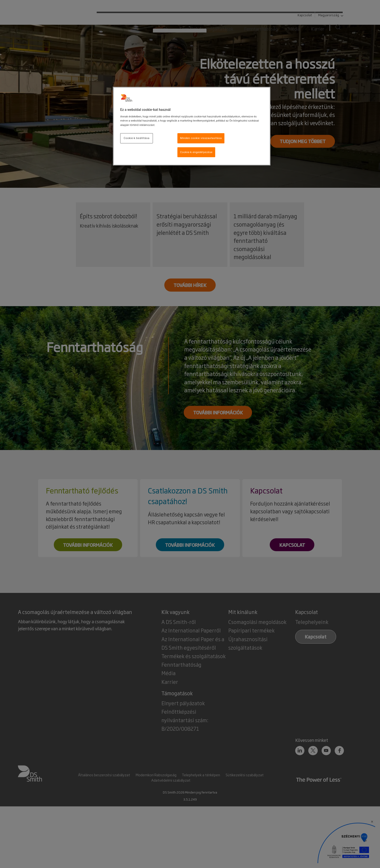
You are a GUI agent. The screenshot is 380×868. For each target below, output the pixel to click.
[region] (192, 126)
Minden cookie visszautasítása (201, 138)
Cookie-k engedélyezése (196, 152)
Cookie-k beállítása (136, 138)
